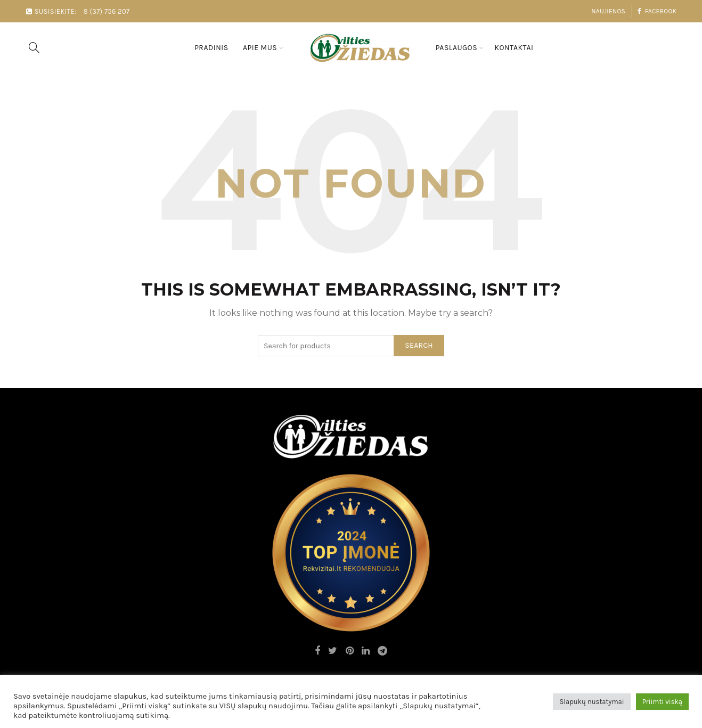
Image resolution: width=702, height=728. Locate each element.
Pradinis (211, 48)
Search (419, 345)
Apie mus (260, 48)
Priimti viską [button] (662, 702)
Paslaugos (456, 48)
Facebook (657, 11)
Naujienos (608, 11)
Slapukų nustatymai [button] (591, 702)
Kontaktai (514, 48)
